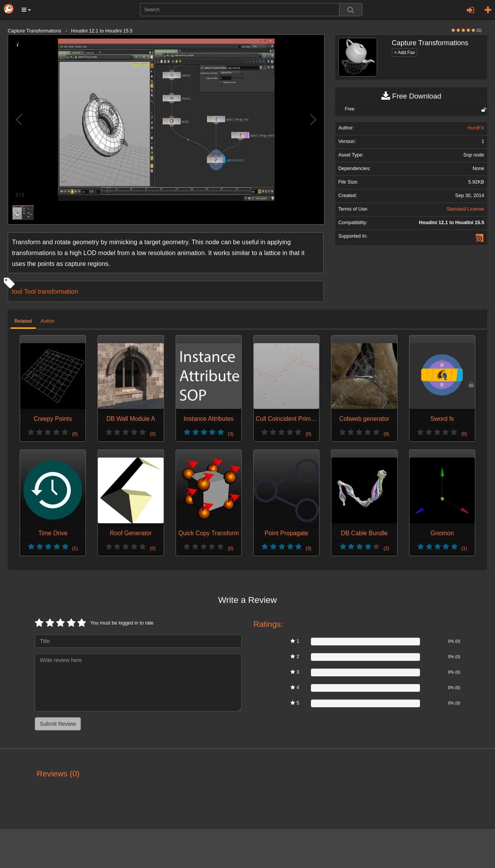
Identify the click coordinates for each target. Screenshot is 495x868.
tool (17, 291)
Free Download (411, 96)
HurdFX (476, 128)
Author (48, 321)
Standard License (465, 209)
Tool (30, 291)
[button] (26, 10)
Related (23, 321)
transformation (58, 291)
